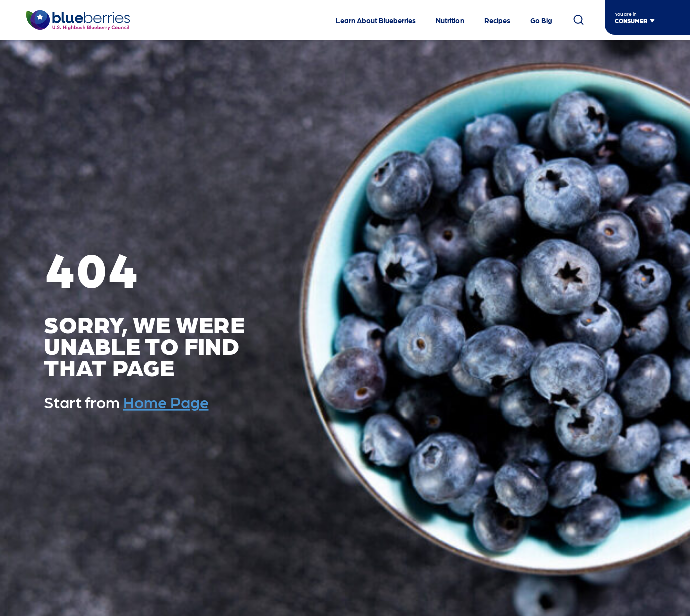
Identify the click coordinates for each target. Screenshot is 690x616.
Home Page (166, 402)
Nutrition (450, 20)
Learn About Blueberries (376, 20)
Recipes (497, 20)
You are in (626, 13)
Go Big (541, 20)
